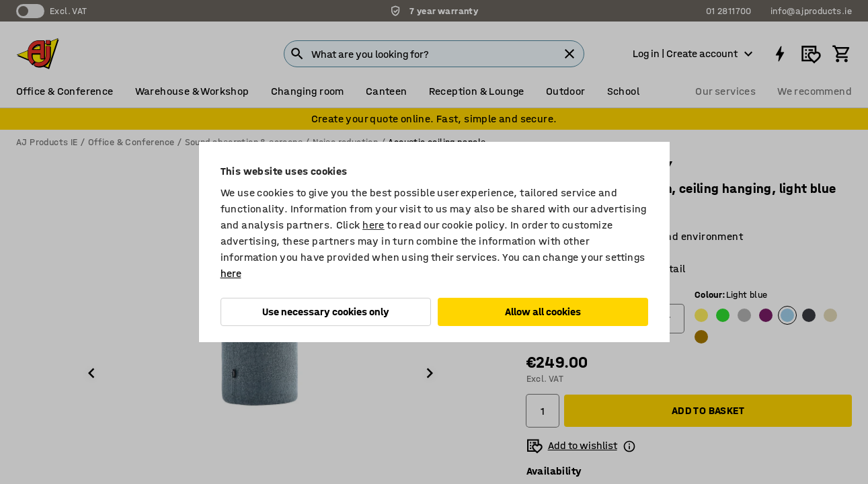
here (373, 225)
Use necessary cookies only (326, 312)
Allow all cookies (543, 312)
